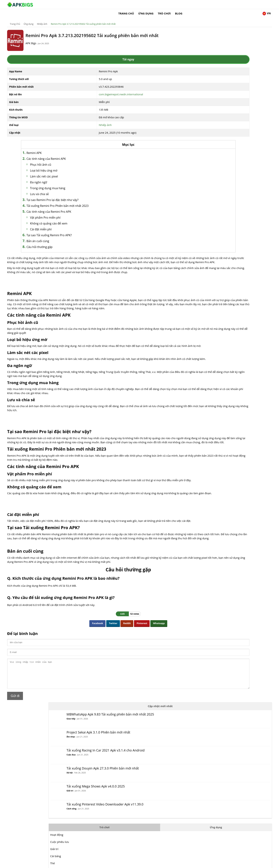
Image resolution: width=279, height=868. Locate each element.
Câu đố (197, 243)
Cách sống (214, 151)
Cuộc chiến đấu (202, 215)
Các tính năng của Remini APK (77, 154)
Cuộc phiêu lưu (202, 179)
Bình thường (200, 208)
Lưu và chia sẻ (70, 190)
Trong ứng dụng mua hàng (78, 184)
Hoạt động (199, 172)
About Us (183, 864)
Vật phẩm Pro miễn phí (76, 213)
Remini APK (65, 148)
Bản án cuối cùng (68, 237)
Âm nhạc (213, 67)
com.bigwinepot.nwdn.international (113, 90)
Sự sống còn (200, 286)
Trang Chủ (164, 4)
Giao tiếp (213, 50)
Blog (217, 4)
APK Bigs (62, 41)
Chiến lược (199, 279)
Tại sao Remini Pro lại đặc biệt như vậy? (83, 195)
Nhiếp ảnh (68, 19)
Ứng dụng (184, 4)
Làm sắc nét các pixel (75, 172)
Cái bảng (198, 193)
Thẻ (195, 200)
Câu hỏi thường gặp (70, 242)
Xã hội (212, 112)
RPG (195, 257)
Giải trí (212, 129)
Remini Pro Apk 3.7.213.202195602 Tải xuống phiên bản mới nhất (109, 19)
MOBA (197, 229)
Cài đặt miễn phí (71, 225)
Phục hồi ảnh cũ (71, 160)
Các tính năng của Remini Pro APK (79, 207)
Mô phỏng (199, 265)
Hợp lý (197, 222)
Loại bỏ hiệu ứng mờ (74, 166)
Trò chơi (203, 4)
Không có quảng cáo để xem (79, 219)
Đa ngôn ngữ (69, 178)
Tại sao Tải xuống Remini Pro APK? (80, 231)
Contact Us (241, 864)
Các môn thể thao (204, 272)
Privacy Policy (225, 864)
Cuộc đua (214, 90)
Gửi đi (41, 746)
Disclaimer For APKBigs (203, 864)
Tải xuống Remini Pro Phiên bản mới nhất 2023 (88, 201)
